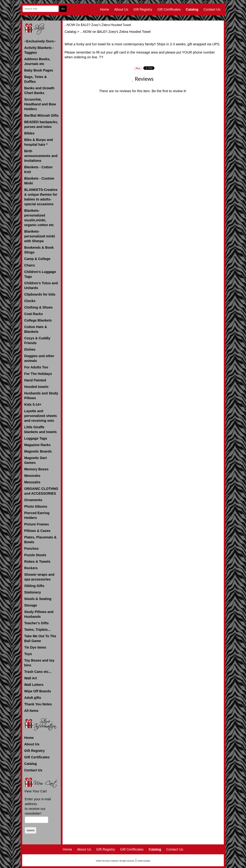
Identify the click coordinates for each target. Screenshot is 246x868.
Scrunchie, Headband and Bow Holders (40, 104)
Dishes (30, 349)
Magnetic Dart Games (36, 460)
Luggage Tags (36, 438)
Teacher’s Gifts (36, 623)
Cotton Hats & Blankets (36, 329)
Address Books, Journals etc (37, 61)
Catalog (192, 9)
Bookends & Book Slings (39, 250)
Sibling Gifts (34, 586)
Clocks (30, 301)
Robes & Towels (37, 562)
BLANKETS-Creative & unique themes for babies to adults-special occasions (41, 197)
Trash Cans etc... (38, 672)
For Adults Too (36, 367)
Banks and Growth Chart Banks (39, 90)
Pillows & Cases (37, 531)
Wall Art (31, 678)
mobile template (144, 861)
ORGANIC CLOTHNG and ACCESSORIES (41, 491)
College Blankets (38, 320)
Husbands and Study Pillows (41, 396)
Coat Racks (34, 314)
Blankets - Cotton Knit (38, 169)
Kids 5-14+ (33, 404)
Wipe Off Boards (38, 691)
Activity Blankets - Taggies (39, 50)
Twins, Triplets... (37, 630)
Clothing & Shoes (39, 307)
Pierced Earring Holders (37, 515)
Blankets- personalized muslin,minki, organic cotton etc (39, 218)
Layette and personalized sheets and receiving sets (41, 416)
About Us (121, 9)
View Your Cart (36, 791)
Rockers (31, 568)
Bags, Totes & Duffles (36, 79)
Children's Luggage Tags (40, 274)
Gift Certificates (169, 9)
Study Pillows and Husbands (39, 614)
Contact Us (212, 9)
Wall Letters (34, 685)
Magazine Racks (37, 445)
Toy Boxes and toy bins (39, 663)
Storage (31, 605)
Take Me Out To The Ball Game (40, 638)
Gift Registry (143, 9)
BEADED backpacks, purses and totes (41, 124)
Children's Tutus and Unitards (41, 285)
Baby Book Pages (39, 70)
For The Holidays (38, 374)
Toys (28, 654)
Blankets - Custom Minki (39, 181)
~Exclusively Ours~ (40, 41)
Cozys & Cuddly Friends (37, 341)
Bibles (29, 133)
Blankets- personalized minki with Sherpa (40, 236)
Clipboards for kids (40, 294)
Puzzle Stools (35, 555)
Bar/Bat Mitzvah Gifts (41, 115)
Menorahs (32, 476)
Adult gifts (33, 698)
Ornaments (33, 500)
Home (104, 9)
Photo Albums (36, 506)
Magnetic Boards (38, 451)
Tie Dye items (35, 647)
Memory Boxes (36, 469)
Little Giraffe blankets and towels (40, 429)
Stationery (33, 592)
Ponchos (31, 549)
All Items (31, 711)
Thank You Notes (38, 704)
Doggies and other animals (39, 358)
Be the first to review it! (169, 91)
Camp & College (37, 259)
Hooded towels (36, 387)
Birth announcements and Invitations (41, 156)
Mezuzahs (32, 482)
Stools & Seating (38, 599)
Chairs (30, 265)
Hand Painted (35, 380)
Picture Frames (37, 524)
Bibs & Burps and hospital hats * (39, 142)
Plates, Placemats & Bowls (40, 540)
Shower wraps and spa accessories (39, 577)
